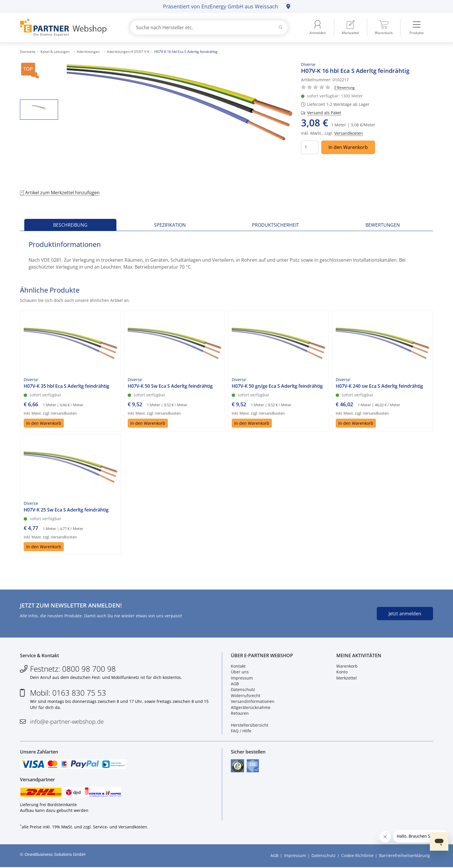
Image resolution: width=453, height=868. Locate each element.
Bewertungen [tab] (383, 225)
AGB (235, 684)
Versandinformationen (253, 702)
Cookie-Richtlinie (357, 857)
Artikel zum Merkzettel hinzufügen (60, 193)
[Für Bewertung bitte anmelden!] (345, 87)
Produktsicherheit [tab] (275, 225)
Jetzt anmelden (405, 614)
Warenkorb (347, 666)
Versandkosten (349, 133)
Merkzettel (347, 678)
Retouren (240, 713)
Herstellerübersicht (250, 725)
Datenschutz (243, 690)
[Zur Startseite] (68, 28)
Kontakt (238, 666)
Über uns (240, 672)
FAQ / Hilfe (241, 731)
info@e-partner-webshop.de (67, 722)
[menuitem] (350, 27)
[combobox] (209, 27)
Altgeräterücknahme (251, 708)
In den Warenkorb (348, 147)
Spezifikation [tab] (170, 225)
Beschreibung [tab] (70, 225)
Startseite (28, 52)
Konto (342, 672)
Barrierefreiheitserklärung (404, 857)
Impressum (242, 678)
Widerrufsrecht (246, 696)
